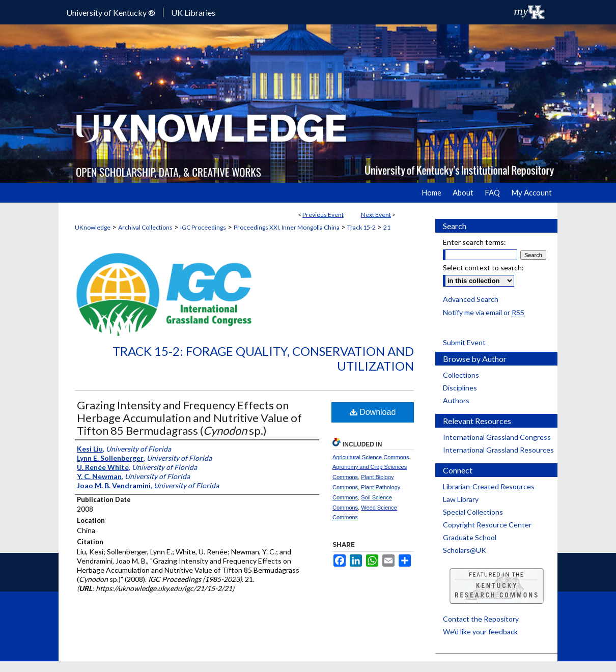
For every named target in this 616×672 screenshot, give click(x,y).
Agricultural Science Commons (371, 457)
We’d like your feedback (480, 632)
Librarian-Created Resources (489, 486)
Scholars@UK (465, 550)
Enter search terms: (474, 242)
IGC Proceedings (203, 227)
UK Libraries (193, 12)
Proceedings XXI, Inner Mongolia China (287, 227)
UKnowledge (93, 227)
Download (373, 412)
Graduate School (470, 537)
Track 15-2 (361, 227)
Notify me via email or (484, 312)
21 (387, 227)
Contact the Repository (481, 619)
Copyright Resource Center (487, 525)
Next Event (376, 215)
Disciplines (460, 388)
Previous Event (323, 215)
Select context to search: (483, 268)
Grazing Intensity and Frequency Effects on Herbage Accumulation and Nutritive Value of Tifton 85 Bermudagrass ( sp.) (189, 418)
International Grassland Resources (498, 450)
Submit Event (464, 342)
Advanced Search (471, 299)
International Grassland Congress (497, 437)
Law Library (461, 499)
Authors (456, 400)
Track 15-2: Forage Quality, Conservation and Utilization (263, 358)
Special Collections (473, 512)
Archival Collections (145, 227)
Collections (461, 375)
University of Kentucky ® (111, 12)
